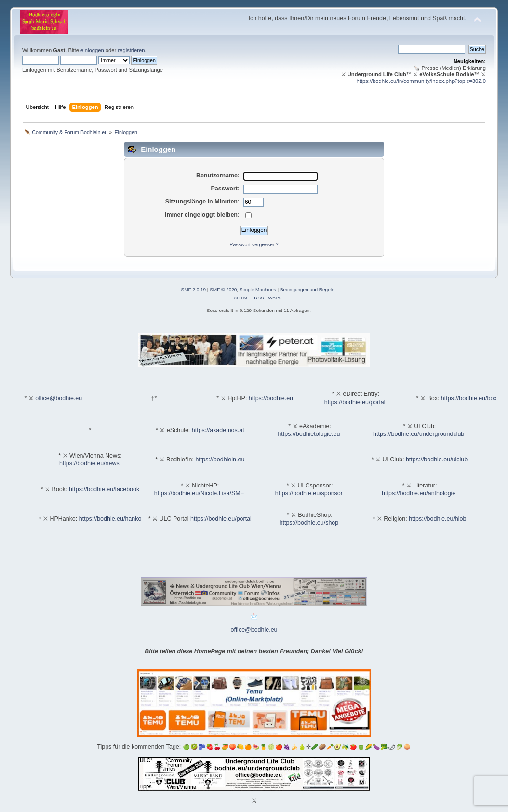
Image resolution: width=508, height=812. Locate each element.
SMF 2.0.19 (194, 290)
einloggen (92, 50)
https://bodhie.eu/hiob (437, 519)
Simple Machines (258, 290)
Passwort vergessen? (254, 244)
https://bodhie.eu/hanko (110, 519)
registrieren (131, 50)
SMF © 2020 (223, 290)
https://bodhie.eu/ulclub (437, 460)
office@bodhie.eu (59, 398)
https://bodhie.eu (271, 398)
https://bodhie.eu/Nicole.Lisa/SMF (199, 493)
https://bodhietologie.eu (309, 434)
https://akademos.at (218, 430)
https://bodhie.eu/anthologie (419, 493)
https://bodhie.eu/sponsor (309, 493)
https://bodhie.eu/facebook (104, 489)
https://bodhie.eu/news (89, 463)
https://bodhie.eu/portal (355, 402)
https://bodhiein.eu (220, 460)
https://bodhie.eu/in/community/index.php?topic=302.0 (421, 81)
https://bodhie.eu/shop (309, 523)
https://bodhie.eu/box (469, 398)
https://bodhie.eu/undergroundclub (419, 434)
